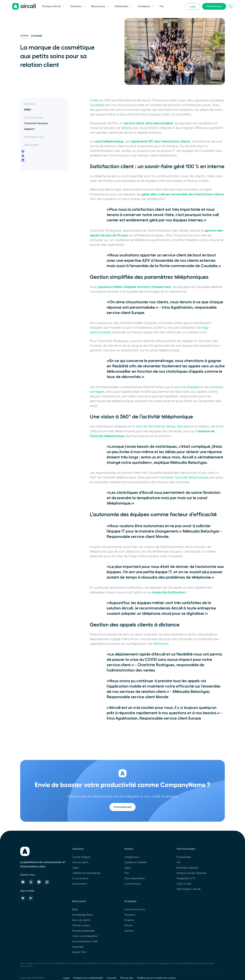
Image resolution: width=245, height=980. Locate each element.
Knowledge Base (83, 915)
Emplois (129, 920)
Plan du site (127, 978)
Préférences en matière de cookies (156, 978)
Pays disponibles (135, 878)
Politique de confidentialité (88, 978)
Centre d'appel (81, 857)
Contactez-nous (135, 909)
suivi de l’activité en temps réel (159, 426)
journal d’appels (187, 387)
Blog (75, 909)
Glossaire (78, 947)
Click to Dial (184, 884)
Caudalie (97, 105)
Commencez (214, 6)
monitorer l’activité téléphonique (184, 477)
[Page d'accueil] (24, 6)
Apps (128, 868)
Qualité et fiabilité (135, 862)
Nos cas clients (82, 920)
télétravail (161, 644)
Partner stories (81, 925)
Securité (112, 978)
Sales (76, 868)
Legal (66, 978)
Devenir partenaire (83, 931)
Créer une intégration (85, 936)
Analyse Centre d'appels (191, 873)
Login (193, 7)
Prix (162, 6)
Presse (128, 925)
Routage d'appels (187, 868)
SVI (160, 328)
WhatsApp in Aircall (189, 889)
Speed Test (79, 952)
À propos (130, 915)
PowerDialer (184, 857)
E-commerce (80, 878)
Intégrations (132, 857)
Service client (80, 862)
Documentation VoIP (85, 941)
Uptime (129, 931)
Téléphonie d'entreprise (86, 873)
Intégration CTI (186, 878)
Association (80, 884)
